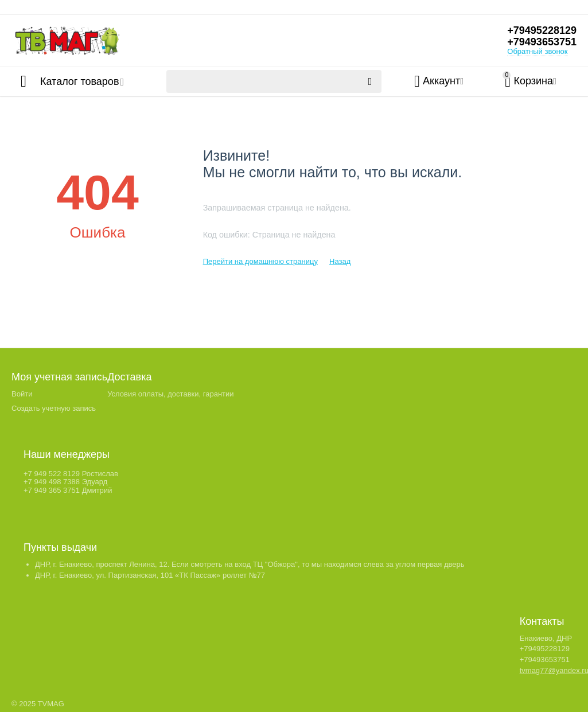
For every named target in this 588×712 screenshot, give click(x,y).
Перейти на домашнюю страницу (260, 261)
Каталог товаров (79, 81)
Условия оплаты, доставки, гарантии (170, 394)
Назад (340, 261)
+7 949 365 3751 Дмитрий (68, 490)
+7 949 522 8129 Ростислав (71, 474)
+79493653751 (542, 42)
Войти (22, 394)
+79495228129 (542, 30)
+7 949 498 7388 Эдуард (65, 482)
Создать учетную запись (54, 408)
